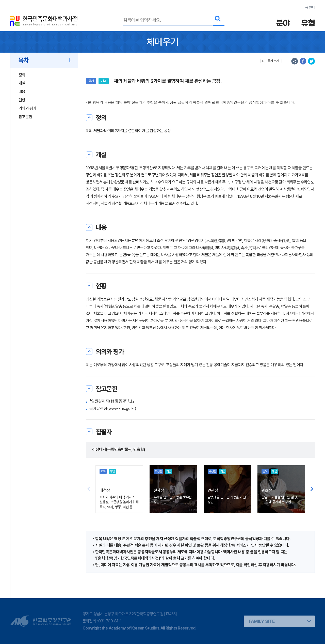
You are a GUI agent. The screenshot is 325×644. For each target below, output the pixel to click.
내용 (22, 92)
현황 (22, 100)
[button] (312, 489)
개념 (104, 81)
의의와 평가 (27, 108)
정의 (22, 75)
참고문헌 (25, 117)
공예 (91, 81)
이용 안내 (309, 7)
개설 (22, 83)
